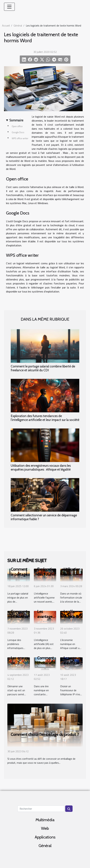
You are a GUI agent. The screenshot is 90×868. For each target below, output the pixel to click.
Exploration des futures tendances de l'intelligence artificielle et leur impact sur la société (45, 418)
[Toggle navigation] (9, 7)
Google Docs (18, 132)
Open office (17, 126)
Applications (45, 837)
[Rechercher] (41, 809)
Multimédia (45, 820)
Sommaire (16, 120)
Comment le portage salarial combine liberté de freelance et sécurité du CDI (43, 368)
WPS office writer (20, 138)
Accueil (6, 25)
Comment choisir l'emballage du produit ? (45, 735)
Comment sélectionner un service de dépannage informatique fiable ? (44, 517)
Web (45, 828)
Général (18, 25)
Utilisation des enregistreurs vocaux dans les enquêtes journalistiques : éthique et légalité (41, 467)
